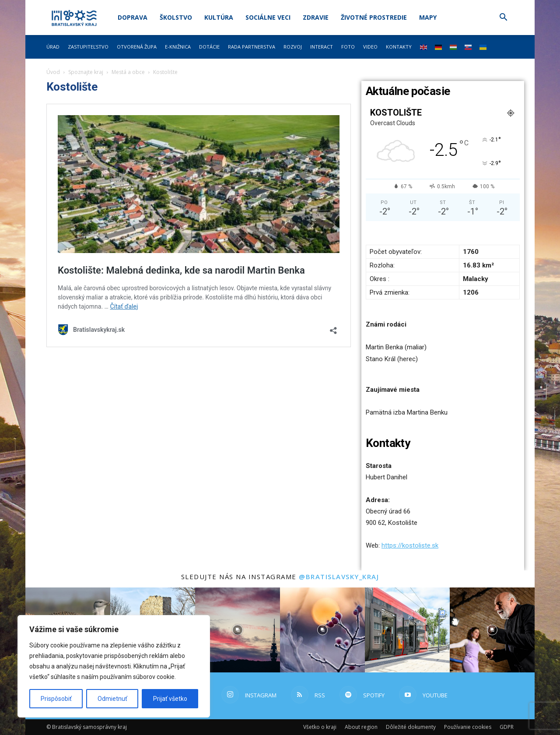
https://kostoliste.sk (410, 545)
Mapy (428, 17)
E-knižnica (178, 47)
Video (370, 47)
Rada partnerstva (252, 47)
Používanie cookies (468, 727)
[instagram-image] (238, 630)
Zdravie (316, 17)
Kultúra (219, 17)
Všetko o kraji (320, 727)
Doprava (133, 17)
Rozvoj (293, 47)
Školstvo (176, 17)
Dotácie (209, 47)
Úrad (53, 47)
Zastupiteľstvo (88, 47)
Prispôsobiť (56, 699)
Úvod (53, 72)
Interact (322, 47)
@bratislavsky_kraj (339, 577)
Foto (348, 47)
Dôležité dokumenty (411, 727)
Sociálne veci (268, 17)
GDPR (507, 727)
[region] (114, 666)
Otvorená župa (137, 47)
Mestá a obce (128, 72)
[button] (503, 18)
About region (361, 727)
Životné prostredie (374, 17)
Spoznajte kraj (86, 72)
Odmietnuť (112, 699)
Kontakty (399, 47)
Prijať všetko (170, 699)
